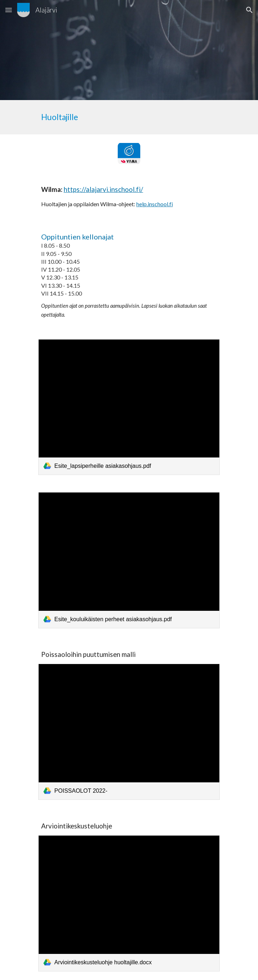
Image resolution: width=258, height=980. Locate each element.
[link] (129, 407)
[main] (129, 117)
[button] (9, 10)
